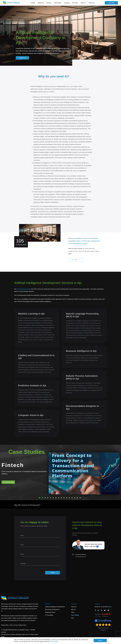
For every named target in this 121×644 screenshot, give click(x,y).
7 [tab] (56, 498)
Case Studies (75, 615)
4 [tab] (48, 498)
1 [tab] (40, 498)
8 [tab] (59, 498)
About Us (74, 607)
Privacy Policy (54, 641)
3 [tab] (45, 498)
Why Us (73, 609)
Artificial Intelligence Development (55, 607)
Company (74, 604)
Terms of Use (13, 625)
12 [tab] (69, 498)
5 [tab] (50, 498)
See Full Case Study (8, 482)
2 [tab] (42, 498)
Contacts (98, 604)
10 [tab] (64, 498)
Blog (72, 618)
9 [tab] (61, 498)
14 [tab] (75, 498)
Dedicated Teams (50, 612)
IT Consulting (49, 615)
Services (48, 604)
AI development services (24, 289)
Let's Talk (111, 3)
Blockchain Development (52, 609)
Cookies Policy (22, 625)
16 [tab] (80, 498)
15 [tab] (77, 498)
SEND (53, 573)
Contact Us (91, 3)
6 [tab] (53, 498)
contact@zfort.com (81, 557)
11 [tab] (67, 498)
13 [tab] (72, 498)
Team (73, 612)
